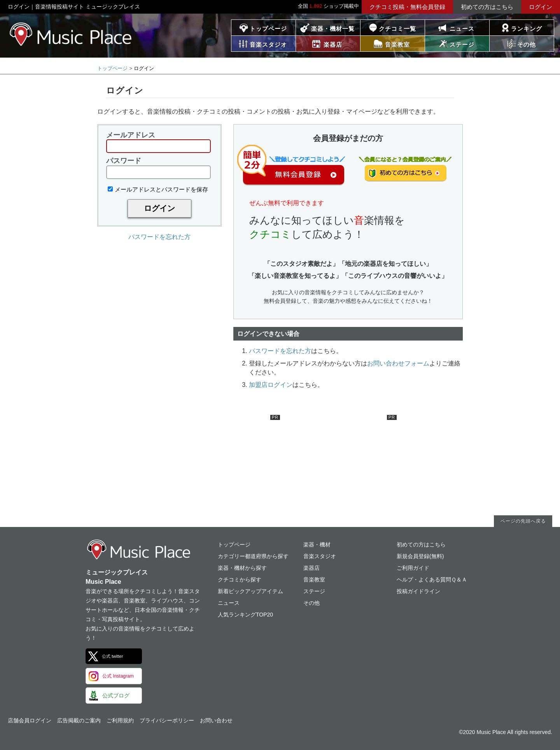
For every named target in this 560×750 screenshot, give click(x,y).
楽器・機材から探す (242, 568)
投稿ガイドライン (418, 591)
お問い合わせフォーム (398, 363)
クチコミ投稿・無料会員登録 (407, 7)
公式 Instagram (118, 676)
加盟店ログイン (271, 385)
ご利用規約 (120, 720)
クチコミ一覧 (397, 29)
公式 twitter (112, 656)
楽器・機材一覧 (333, 29)
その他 (311, 603)
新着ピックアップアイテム (250, 591)
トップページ (268, 29)
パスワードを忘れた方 (159, 237)
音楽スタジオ (320, 556)
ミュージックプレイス (71, 34)
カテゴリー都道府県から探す (253, 556)
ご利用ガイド (413, 568)
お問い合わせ (216, 720)
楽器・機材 (317, 544)
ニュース (462, 29)
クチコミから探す (240, 580)
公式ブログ (116, 696)
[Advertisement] (222, 464)
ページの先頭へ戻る (523, 521)
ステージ (314, 591)
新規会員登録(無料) (420, 556)
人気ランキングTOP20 (245, 615)
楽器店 (311, 568)
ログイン (541, 7)
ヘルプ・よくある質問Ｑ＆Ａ (432, 580)
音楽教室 (314, 580)
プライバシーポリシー (167, 720)
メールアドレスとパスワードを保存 (158, 189)
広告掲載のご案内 (79, 720)
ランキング (527, 29)
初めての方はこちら (487, 7)
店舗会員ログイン (30, 720)
